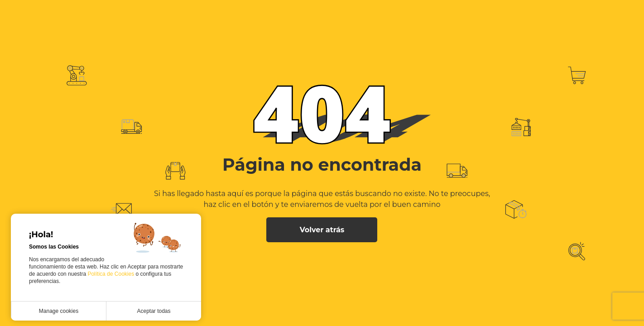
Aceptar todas (154, 311)
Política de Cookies (111, 274)
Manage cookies (59, 311)
